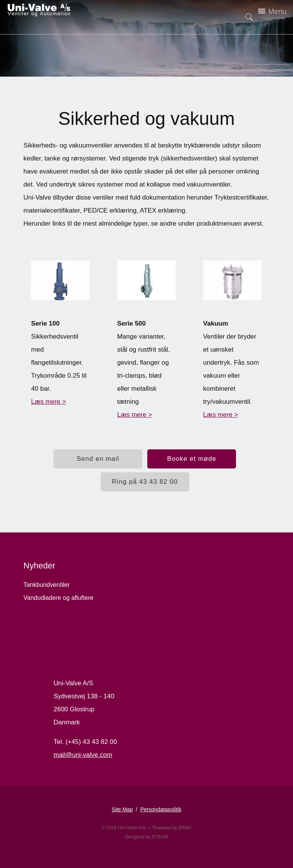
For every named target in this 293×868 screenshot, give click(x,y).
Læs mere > (48, 402)
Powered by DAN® (172, 828)
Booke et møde (192, 459)
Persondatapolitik (161, 809)
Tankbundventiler (46, 585)
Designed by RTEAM (146, 837)
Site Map (122, 809)
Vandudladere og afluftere (58, 598)
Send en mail (98, 459)
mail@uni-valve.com (83, 755)
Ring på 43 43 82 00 (145, 482)
